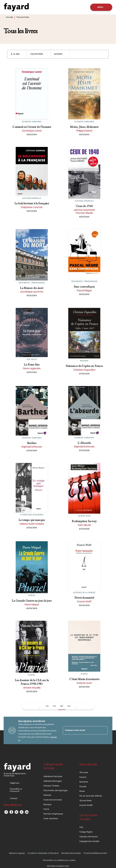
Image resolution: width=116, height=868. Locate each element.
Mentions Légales (17, 853)
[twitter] (16, 812)
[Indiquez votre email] (81, 730)
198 (69, 706)
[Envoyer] (104, 730)
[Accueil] (16, 7)
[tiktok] (22, 812)
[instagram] (6, 812)
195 (47, 706)
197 (62, 706)
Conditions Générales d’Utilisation (43, 853)
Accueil (9, 17)
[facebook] (11, 812)
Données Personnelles (71, 853)
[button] (17, 54)
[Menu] (101, 7)
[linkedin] (27, 812)
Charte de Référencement (95, 853)
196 (54, 706)
